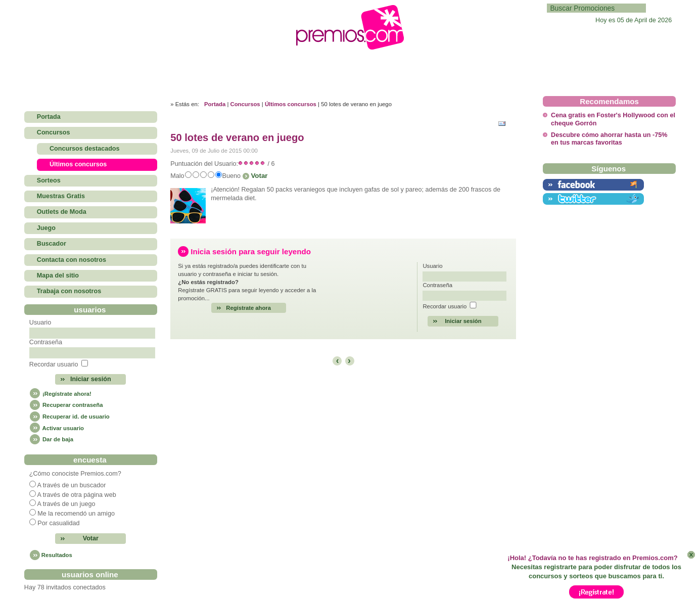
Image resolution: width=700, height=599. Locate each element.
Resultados (57, 555)
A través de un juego (66, 504)
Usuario (40, 322)
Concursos (245, 104)
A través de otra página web (77, 495)
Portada (215, 104)
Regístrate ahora (248, 308)
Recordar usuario (54, 364)
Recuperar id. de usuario (69, 417)
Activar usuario (57, 428)
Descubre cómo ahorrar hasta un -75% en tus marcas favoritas (609, 139)
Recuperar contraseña (66, 405)
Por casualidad (58, 523)
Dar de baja (51, 439)
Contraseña (46, 342)
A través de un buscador (72, 485)
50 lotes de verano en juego (237, 137)
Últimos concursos (291, 104)
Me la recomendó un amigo (76, 514)
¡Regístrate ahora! (60, 394)
